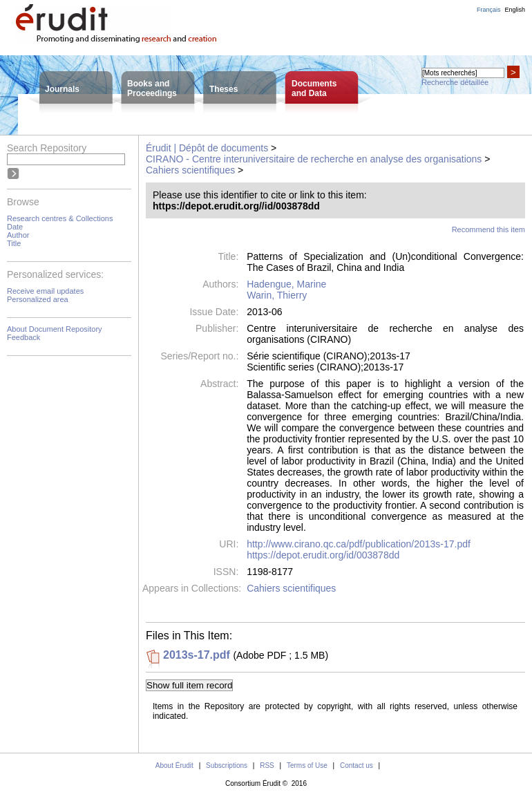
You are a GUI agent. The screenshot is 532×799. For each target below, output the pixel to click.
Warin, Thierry (277, 295)
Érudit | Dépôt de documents (207, 148)
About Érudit (174, 765)
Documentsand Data (314, 88)
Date (15, 227)
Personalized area (38, 299)
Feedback (23, 337)
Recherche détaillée (455, 82)
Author (18, 235)
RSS (267, 765)
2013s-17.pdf (197, 655)
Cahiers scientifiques (190, 170)
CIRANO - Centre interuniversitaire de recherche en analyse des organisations (314, 159)
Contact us (357, 765)
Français (489, 10)
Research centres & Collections (60, 218)
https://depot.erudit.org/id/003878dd (323, 555)
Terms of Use (307, 765)
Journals (62, 89)
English (515, 10)
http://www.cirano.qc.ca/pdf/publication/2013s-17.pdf (359, 544)
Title (14, 243)
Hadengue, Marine (286, 284)
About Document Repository (55, 329)
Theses (224, 89)
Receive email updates (45, 291)
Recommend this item (488, 229)
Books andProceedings (152, 88)
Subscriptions (227, 765)
